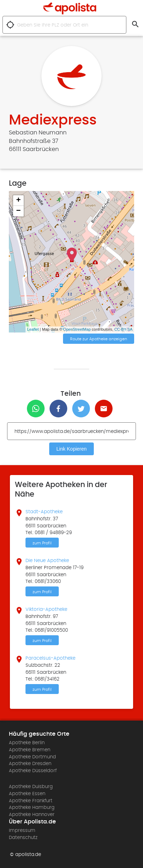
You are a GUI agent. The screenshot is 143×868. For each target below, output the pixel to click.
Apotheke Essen (27, 794)
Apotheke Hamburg (32, 808)
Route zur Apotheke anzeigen (99, 339)
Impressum (22, 831)
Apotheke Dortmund (32, 757)
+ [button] (18, 201)
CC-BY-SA (124, 329)
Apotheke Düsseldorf (33, 771)
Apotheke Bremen (30, 750)
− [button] (18, 211)
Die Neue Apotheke (47, 561)
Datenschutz (23, 838)
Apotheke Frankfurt (31, 801)
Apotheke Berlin (27, 743)
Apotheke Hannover (32, 815)
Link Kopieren (71, 449)
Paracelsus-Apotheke (50, 658)
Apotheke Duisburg (31, 787)
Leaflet (33, 329)
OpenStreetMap (77, 329)
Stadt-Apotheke (44, 512)
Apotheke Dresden (30, 764)
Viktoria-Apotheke (46, 609)
